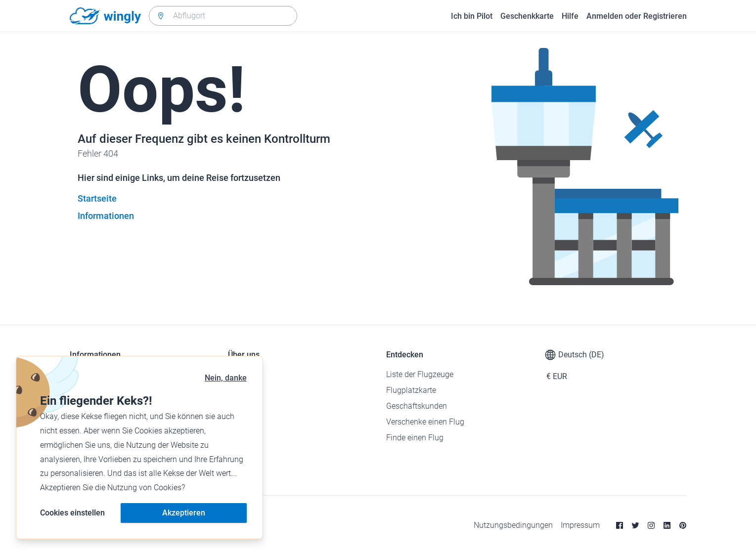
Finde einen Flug (415, 438)
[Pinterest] (683, 525)
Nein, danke (226, 378)
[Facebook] (620, 525)
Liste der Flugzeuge (420, 374)
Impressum (580, 525)
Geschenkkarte (527, 16)
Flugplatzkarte (411, 390)
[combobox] (223, 16)
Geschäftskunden (417, 406)
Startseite (97, 198)
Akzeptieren (184, 513)
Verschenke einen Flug (425, 422)
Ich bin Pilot (472, 16)
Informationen (106, 216)
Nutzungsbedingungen (513, 525)
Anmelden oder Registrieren (637, 16)
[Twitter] (635, 525)
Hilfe (570, 16)
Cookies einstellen (72, 513)
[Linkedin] (667, 525)
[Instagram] (651, 525)
